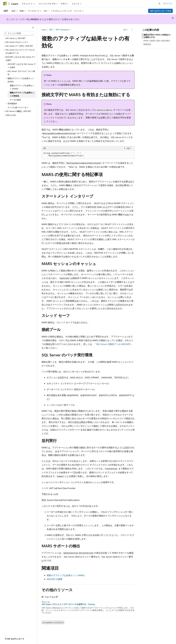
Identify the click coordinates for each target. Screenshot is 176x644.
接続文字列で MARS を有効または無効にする (157, 36)
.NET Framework (62, 30)
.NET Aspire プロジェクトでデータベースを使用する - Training (68, 604)
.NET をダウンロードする (161, 11)
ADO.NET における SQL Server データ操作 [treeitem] (22, 66)
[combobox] (19, 33)
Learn (44, 30)
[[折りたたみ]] (33, 28)
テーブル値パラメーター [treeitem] (18, 107)
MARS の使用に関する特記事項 (157, 41)
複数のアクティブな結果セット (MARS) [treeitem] (22, 87)
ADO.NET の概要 (55, 579)
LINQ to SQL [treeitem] (11, 115)
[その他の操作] (132, 30)
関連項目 (147, 44)
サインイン (168, 3)
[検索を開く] (160, 4)
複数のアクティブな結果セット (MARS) (66, 575)
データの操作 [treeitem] (15, 100)
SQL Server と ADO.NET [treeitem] (15, 38)
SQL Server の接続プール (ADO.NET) (113, 344)
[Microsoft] (5, 4)
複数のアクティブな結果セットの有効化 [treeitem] (22, 94)
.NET (51, 30)
